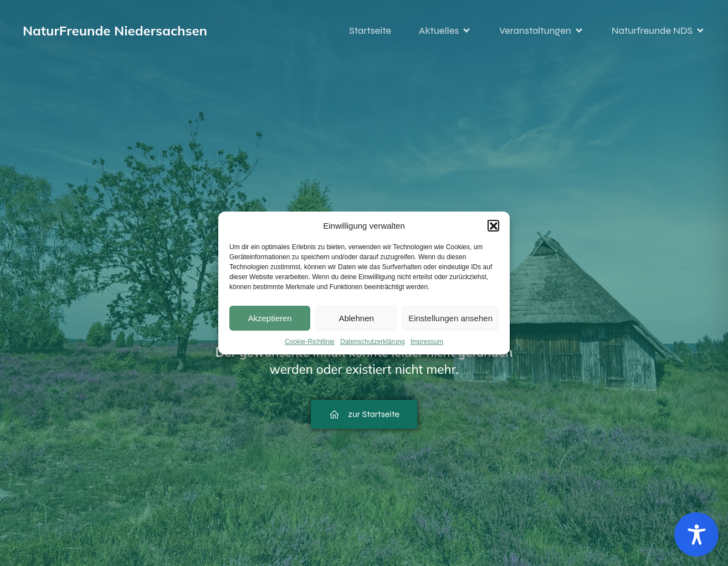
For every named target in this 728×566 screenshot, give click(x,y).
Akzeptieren (270, 318)
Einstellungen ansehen (450, 318)
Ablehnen (356, 318)
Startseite (370, 30)
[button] (493, 225)
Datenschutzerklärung (373, 342)
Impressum (427, 342)
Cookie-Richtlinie (310, 342)
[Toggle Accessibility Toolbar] (696, 534)
